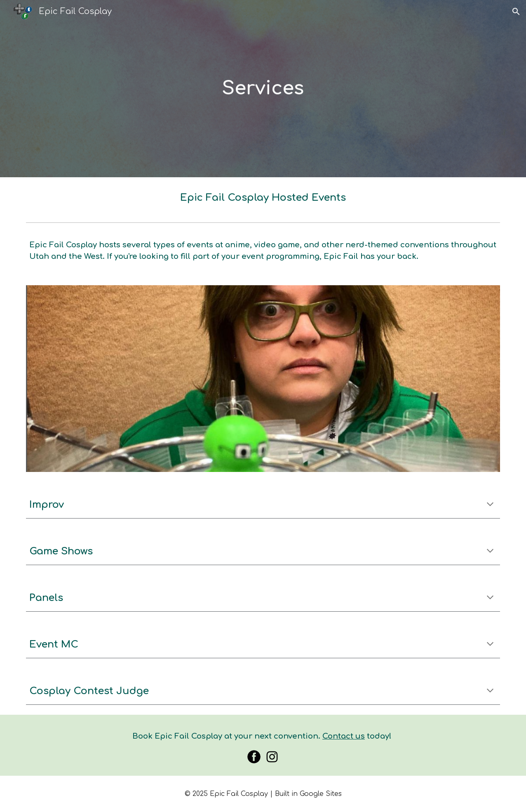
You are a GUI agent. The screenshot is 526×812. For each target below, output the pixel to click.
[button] (516, 12)
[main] (263, 89)
